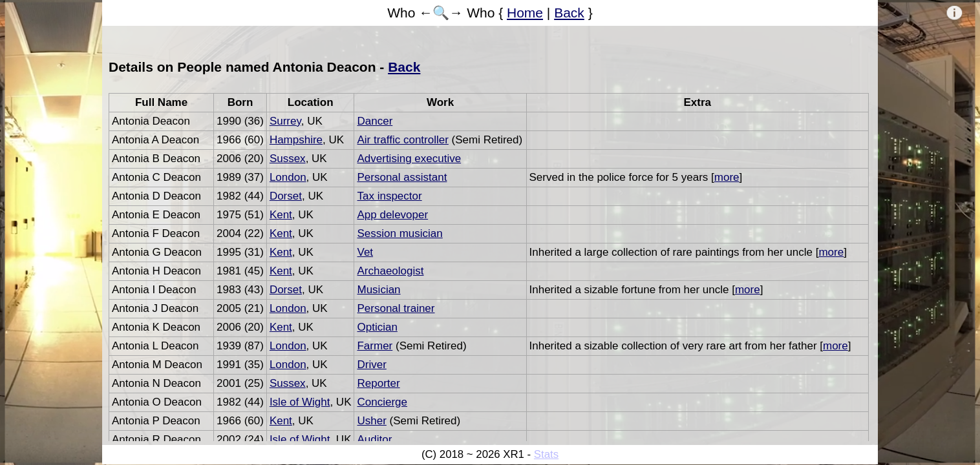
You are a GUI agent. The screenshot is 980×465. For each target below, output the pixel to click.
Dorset (286, 196)
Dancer (375, 121)
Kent (281, 215)
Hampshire (296, 140)
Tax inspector (389, 196)
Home (525, 13)
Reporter (378, 383)
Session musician (399, 233)
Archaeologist (390, 271)
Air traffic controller (402, 140)
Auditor (374, 439)
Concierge (382, 402)
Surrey (285, 121)
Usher (371, 421)
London (288, 177)
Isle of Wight (300, 402)
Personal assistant (402, 177)
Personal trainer (396, 308)
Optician (377, 327)
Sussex (288, 159)
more (727, 177)
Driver (371, 365)
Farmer (375, 346)
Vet (365, 252)
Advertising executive (409, 159)
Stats (546, 454)
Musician (378, 290)
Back (569, 13)
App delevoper (392, 215)
